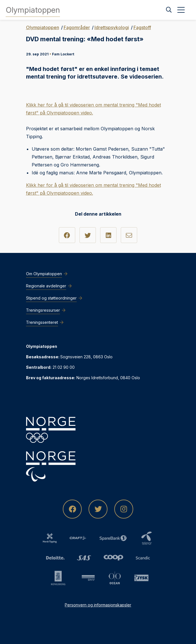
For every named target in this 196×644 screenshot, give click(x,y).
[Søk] (169, 10)
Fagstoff (142, 27)
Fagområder (77, 27)
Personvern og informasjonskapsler (98, 605)
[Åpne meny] (181, 10)
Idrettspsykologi (112, 27)
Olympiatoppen (43, 27)
